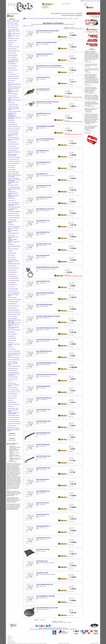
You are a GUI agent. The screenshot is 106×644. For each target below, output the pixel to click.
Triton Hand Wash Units (13, 368)
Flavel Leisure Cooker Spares (14, 157)
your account (55, 628)
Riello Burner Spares (12, 308)
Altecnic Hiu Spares (12, 53)
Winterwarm (11, 406)
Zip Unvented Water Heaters (14, 422)
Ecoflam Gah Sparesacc (13, 131)
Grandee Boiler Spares (13, 185)
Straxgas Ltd (11, 347)
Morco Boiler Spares (12, 266)
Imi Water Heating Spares (14, 233)
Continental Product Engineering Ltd (12, 116)
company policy (73, 629)
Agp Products (11, 43)
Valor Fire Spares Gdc (13, 377)
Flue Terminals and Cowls (14, 159)
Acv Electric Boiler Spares (14, 29)
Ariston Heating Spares (13, 59)
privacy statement (51, 629)
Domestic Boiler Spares (13, 27)
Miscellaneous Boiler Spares (14, 264)
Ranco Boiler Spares (12, 297)
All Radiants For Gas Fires (14, 47)
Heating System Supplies (13, 23)
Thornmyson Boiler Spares (14, 358)
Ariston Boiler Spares (13, 57)
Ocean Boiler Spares (12, 270)
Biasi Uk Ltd (11, 83)
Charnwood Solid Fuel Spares (14, 111)
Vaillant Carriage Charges (13, 372)
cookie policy (58, 629)
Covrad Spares (11, 120)
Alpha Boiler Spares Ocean (14, 51)
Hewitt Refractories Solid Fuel (14, 211)
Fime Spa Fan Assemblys (13, 148)
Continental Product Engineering (12, 114)
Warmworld (10, 400)
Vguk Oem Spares (12, 383)
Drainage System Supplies (13, 428)
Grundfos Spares (12, 192)
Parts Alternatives (12, 283)
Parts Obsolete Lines (13, 285)
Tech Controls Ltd (12, 349)
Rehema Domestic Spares (14, 306)
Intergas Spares (11, 235)
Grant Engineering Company (14, 187)
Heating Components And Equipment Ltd (14, 196)
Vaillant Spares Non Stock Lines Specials (14, 375)
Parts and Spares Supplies (13, 25)
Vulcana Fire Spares (12, 396)
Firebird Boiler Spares (13, 150)
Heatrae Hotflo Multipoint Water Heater (13, 205)
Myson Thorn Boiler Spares (14, 268)
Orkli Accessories (12, 274)
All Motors (10, 45)
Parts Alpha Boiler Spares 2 (14, 280)
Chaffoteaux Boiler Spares (14, 107)
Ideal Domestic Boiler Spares (14, 226)
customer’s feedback (16, 492)
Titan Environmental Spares (14, 360)
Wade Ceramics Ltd (12, 398)
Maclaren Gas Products (13, 249)
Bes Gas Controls (12, 74)
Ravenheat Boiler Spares (13, 302)
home (98, 1)
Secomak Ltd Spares (13, 334)
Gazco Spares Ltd (12, 165)
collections (41, 628)
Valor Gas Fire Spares (13, 379)
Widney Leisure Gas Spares (14, 404)
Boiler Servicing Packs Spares (14, 87)
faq (95, 1)
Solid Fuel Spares (12, 340)
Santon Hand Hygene (13, 318)
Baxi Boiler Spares (12, 68)
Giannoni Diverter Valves (13, 172)
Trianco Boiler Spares (13, 362)
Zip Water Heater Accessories (14, 424)
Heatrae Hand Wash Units (14, 203)
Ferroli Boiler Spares (12, 142)
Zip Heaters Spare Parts (13, 420)
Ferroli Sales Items (12, 146)
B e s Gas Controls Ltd (13, 66)
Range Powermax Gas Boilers (14, 300)
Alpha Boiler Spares (12, 49)
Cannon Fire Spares (12, 96)
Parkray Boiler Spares (13, 276)
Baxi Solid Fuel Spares (13, 70)
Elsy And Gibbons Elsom (13, 137)
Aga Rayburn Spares (13, 41)
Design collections (12, 440)
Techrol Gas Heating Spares (14, 351)
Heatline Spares (11, 198)
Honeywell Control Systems (14, 216)
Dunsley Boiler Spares (13, 125)
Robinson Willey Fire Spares (14, 314)
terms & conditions (65, 629)
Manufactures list (12, 435)
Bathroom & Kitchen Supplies (14, 21)
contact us (92, 1)
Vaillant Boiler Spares (13, 370)
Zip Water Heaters (12, 426)
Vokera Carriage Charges (13, 390)
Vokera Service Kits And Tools (14, 392)
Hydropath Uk (11, 224)
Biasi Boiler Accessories (13, 78)
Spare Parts (11, 342)
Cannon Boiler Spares (13, 94)
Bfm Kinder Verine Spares (14, 76)
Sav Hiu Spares (11, 332)
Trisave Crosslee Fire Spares (14, 366)
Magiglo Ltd (11, 251)
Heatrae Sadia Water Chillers (14, 207)
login (94, 17)
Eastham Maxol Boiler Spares (14, 127)
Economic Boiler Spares (13, 133)
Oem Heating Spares (13, 272)
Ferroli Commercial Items (13, 144)
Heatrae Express (12, 200)
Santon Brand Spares (13, 316)
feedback (83, 1)
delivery (37, 629)
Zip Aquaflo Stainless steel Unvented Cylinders (14, 413)
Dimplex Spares (11, 123)
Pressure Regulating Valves (14, 293)
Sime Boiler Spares (12, 338)
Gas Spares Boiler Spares (14, 163)
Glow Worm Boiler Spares (14, 174)
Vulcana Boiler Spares (13, 394)
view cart (87, 1)
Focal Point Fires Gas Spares (14, 161)
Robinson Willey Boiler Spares (14, 312)
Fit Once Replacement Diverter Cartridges (13, 155)
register (97, 17)
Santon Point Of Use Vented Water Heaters (14, 323)
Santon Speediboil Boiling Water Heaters (14, 328)
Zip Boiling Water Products (14, 415)
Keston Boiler (11, 244)
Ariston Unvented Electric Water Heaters (13, 62)
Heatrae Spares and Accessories (12, 209)
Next (32, 26)
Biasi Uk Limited (11, 80)
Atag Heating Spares (12, 64)
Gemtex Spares (11, 168)
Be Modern (10, 72)
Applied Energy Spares (13, 55)
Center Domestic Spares (13, 105)
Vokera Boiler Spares (13, 388)
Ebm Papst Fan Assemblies (14, 129)
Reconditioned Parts (12, 304)
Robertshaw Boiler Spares (14, 310)
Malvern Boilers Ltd (12, 257)
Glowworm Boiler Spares (13, 178)
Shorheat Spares (12, 336)
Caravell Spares (11, 103)
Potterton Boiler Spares (13, 291)
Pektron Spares (11, 287)
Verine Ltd (10, 381)
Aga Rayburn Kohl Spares (14, 38)
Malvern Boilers (11, 255)
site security (32, 629)
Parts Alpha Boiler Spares (14, 278)
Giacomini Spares (12, 170)
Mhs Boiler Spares (12, 259)
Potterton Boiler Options (13, 289)
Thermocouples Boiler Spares (14, 353)
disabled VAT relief (43, 629)
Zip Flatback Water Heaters (14, 417)
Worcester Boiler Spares (13, 409)
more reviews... (88, 133)
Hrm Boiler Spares (12, 220)
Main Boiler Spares (12, 253)
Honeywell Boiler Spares (13, 214)
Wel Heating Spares (12, 402)
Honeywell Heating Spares (14, 218)
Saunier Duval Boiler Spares (14, 330)
